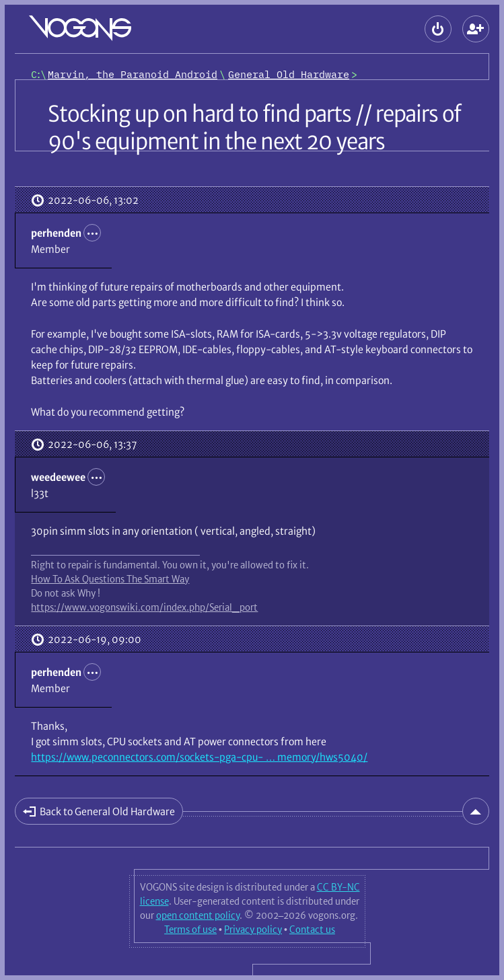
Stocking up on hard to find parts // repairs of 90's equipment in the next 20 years (254, 127)
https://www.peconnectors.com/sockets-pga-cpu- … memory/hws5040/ (199, 757)
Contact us (312, 930)
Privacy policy (253, 930)
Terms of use (190, 930)
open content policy (198, 915)
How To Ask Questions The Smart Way (110, 579)
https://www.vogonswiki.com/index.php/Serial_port (144, 607)
